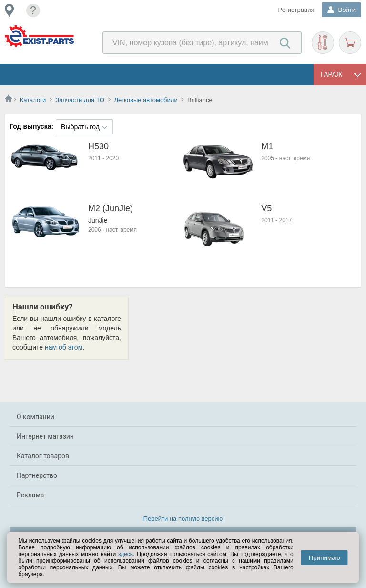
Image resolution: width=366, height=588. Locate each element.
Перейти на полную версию (183, 519)
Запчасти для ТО (80, 100)
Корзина (350, 43)
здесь (126, 554)
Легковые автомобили (146, 100)
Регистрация (296, 10)
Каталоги (33, 100)
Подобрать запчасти (323, 43)
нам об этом (64, 347)
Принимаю (325, 558)
